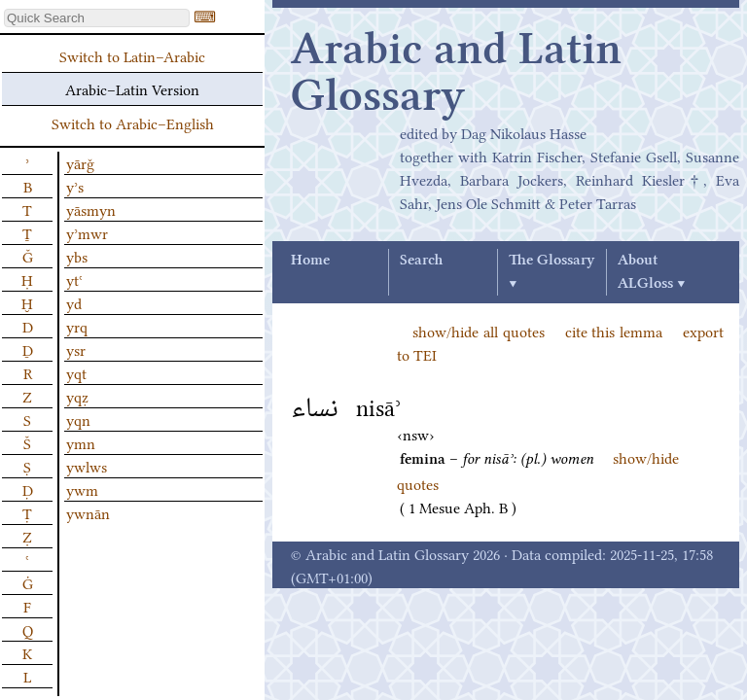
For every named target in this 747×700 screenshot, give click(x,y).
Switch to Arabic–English (133, 122)
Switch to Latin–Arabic (132, 55)
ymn (81, 442)
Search (421, 261)
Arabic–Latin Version (132, 88)
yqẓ (77, 396)
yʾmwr (87, 232)
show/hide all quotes (479, 331)
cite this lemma (614, 331)
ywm (82, 489)
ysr (76, 349)
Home (310, 261)
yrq (77, 326)
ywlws (87, 466)
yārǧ (80, 162)
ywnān (88, 512)
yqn (78, 419)
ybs (77, 256)
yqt (76, 372)
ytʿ (74, 279)
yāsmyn (91, 209)
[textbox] (97, 18)
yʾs (75, 186)
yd (74, 302)
